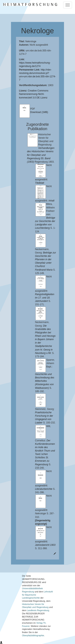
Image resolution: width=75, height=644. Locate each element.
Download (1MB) (39, 112)
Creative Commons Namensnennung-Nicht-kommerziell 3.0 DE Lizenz (34, 94)
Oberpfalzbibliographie (33, 635)
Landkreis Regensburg (38, 610)
